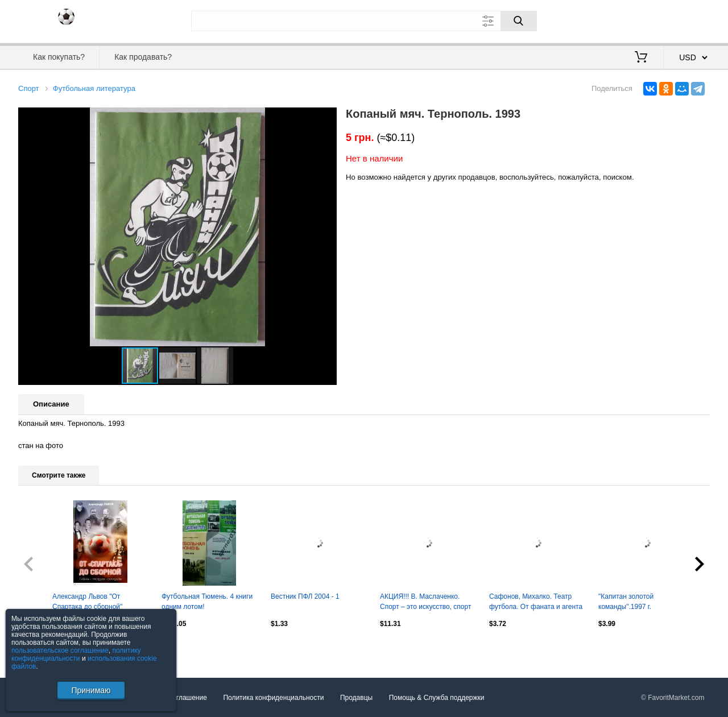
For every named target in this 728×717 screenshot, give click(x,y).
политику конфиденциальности (76, 654)
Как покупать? (59, 57)
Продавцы (356, 698)
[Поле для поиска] (364, 21)
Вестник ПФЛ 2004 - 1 (305, 596)
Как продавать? (143, 57)
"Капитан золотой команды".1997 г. (626, 602)
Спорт (29, 88)
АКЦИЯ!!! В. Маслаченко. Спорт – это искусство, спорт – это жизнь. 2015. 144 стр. (425, 603)
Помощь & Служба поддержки (437, 698)
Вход (643, 20)
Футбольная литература (94, 88)
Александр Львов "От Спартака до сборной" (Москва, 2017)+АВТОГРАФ (95, 603)
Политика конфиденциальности (273, 698)
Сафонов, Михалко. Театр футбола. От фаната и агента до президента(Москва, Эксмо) (536, 603)
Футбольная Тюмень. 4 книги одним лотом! (207, 602)
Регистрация (686, 20)
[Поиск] (519, 21)
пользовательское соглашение (60, 650)
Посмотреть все (43, 648)
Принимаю (91, 690)
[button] (326, 118)
